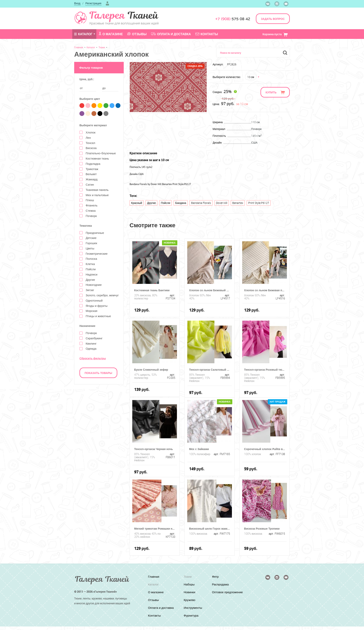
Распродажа (221, 584)
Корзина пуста (275, 34)
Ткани (102, 47)
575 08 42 (233, 19)
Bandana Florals (201, 203)
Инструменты (193, 608)
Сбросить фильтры (93, 358)
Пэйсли (165, 203)
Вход (77, 3)
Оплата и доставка (171, 34)
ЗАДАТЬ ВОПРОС (273, 19)
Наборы (189, 584)
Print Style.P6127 (259, 203)
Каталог (83, 34)
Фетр (216, 576)
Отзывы (137, 34)
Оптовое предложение (222, 594)
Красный (137, 203)
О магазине (111, 34)
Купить (271, 92)
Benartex (238, 203)
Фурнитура (191, 615)
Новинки (189, 592)
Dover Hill (222, 203)
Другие (151, 203)
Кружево (189, 600)
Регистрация (93, 3)
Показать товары (98, 373)
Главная (79, 47)
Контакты (207, 34)
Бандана (181, 203)
